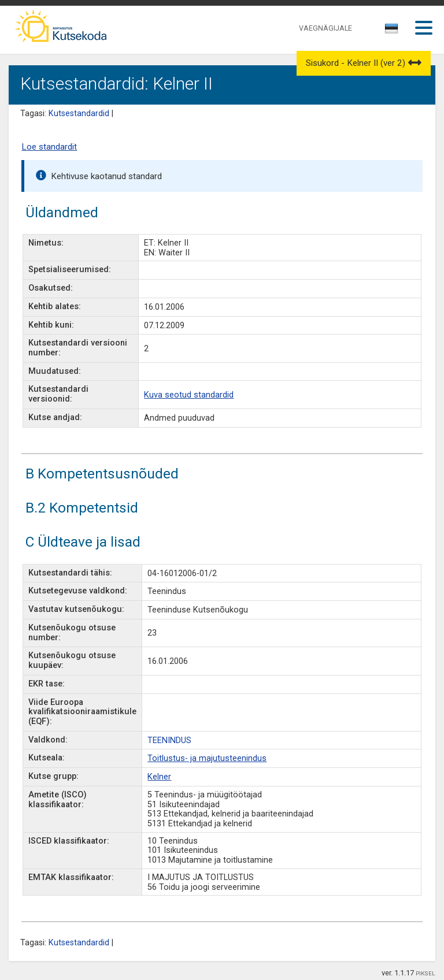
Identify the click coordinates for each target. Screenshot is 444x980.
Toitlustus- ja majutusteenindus (207, 758)
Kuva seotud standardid (189, 395)
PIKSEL (425, 973)
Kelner (159, 777)
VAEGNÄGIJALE (325, 28)
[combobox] (392, 32)
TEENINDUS (169, 740)
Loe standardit (49, 147)
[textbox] (390, 31)
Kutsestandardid (79, 114)
